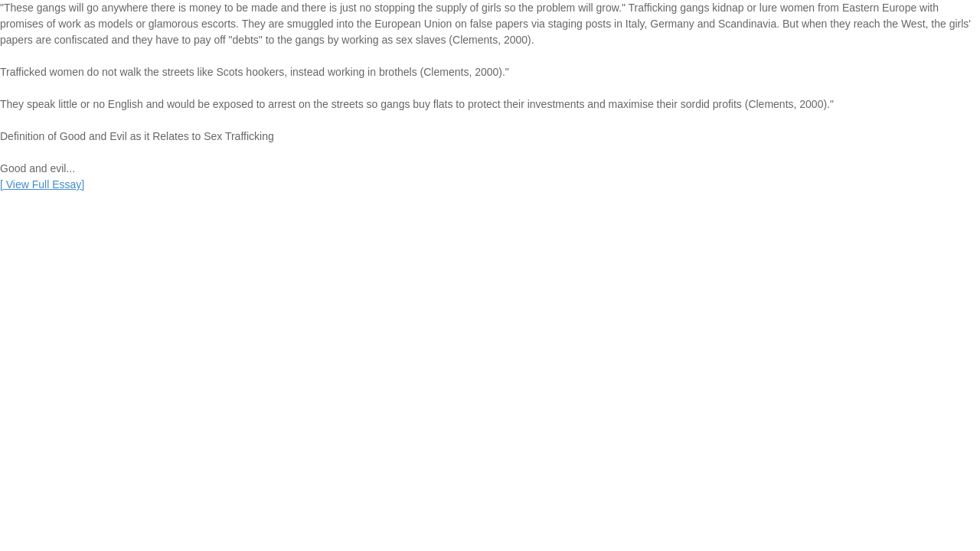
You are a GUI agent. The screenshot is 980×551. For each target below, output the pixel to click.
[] (42, 184)
